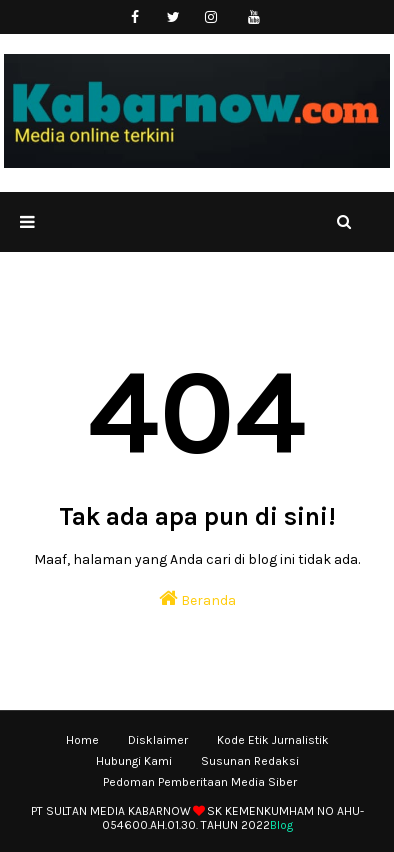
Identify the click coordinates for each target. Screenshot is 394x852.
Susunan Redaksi (250, 761)
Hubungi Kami (134, 761)
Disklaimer (158, 740)
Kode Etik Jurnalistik (273, 740)
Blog (281, 825)
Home (82, 740)
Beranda (197, 598)
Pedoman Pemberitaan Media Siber (200, 782)
